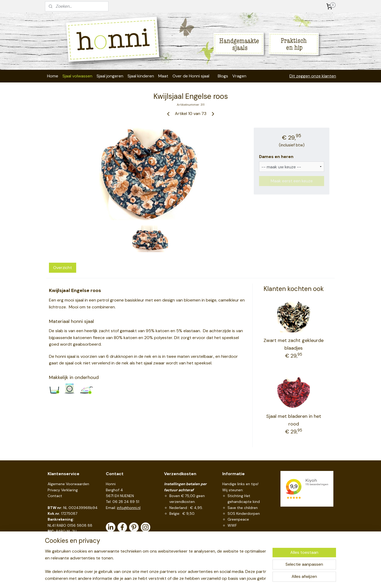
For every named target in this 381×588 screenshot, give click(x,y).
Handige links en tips (240, 484)
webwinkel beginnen (201, 578)
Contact (55, 496)
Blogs (223, 76)
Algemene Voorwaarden (68, 484)
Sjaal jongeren (110, 76)
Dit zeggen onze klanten (313, 76)
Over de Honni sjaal (191, 76)
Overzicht (63, 268)
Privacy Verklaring (63, 490)
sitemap (172, 578)
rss (182, 578)
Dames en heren (276, 157)
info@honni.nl (129, 508)
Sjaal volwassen (77, 76)
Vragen (239, 76)
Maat (163, 76)
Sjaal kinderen (141, 76)
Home (53, 76)
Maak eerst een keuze (292, 181)
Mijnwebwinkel (244, 578)
